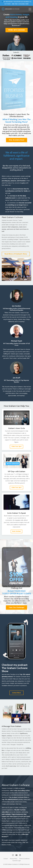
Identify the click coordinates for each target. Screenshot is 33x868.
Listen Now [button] (16, 693)
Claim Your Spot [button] (16, 447)
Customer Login (17, 861)
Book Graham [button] (17, 531)
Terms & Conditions (24, 859)
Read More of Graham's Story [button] (16, 254)
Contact (6, 859)
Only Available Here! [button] (17, 140)
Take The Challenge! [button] (16, 608)
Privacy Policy (14, 859)
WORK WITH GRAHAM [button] (17, 30)
